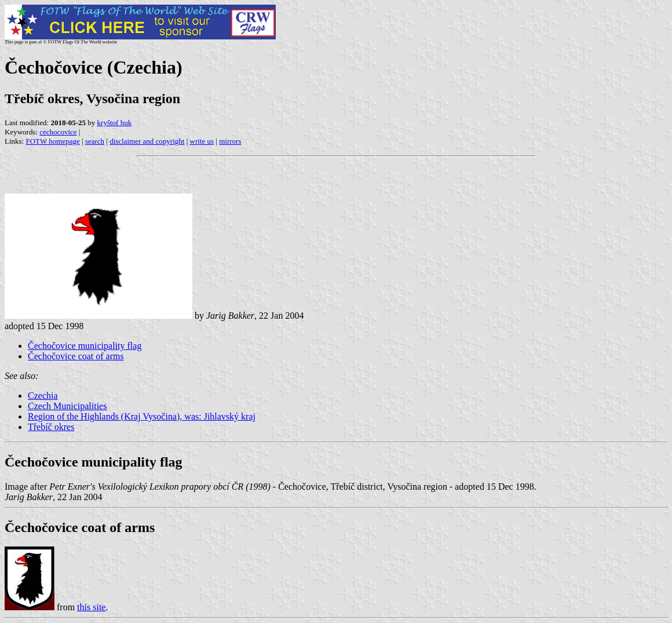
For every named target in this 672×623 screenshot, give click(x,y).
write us (202, 141)
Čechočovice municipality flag (85, 346)
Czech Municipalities (67, 406)
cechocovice (58, 132)
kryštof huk (115, 123)
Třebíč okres (51, 427)
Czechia (43, 396)
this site (91, 607)
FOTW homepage (52, 141)
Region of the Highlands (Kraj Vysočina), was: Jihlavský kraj (142, 416)
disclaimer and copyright (147, 141)
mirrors (230, 141)
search (95, 141)
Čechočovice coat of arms (76, 356)
